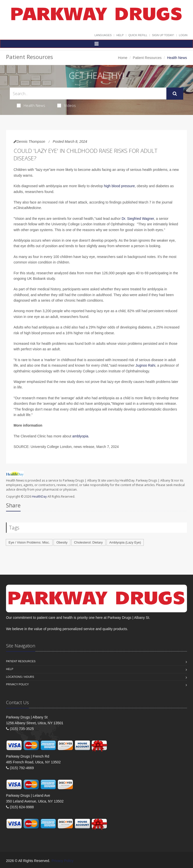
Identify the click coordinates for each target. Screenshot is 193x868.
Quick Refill (138, 35)
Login (183, 35)
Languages (103, 35)
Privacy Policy (17, 684)
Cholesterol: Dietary (88, 542)
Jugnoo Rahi (145, 365)
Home (123, 58)
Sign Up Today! (163, 35)
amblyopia (80, 436)
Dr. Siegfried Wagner (138, 219)
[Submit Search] (175, 94)
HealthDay (39, 496)
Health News (31, 105)
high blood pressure (119, 186)
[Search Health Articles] (88, 93)
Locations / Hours (20, 677)
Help (120, 35)
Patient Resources (147, 58)
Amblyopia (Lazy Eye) (125, 542)
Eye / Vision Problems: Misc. (29, 542)
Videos (67, 105)
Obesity (62, 542)
